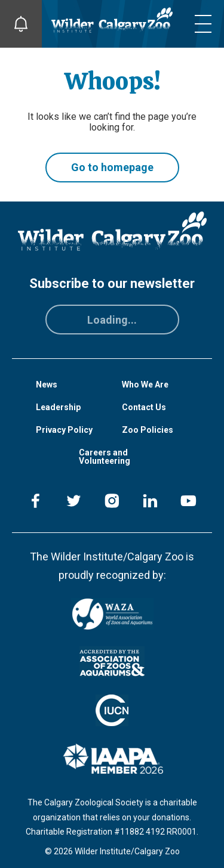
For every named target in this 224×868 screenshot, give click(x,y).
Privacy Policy (64, 430)
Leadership (58, 407)
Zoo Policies (148, 430)
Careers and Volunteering (105, 457)
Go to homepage (112, 167)
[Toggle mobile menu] (203, 24)
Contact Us (144, 407)
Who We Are (145, 385)
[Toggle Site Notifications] (21, 24)
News (47, 385)
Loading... (112, 320)
